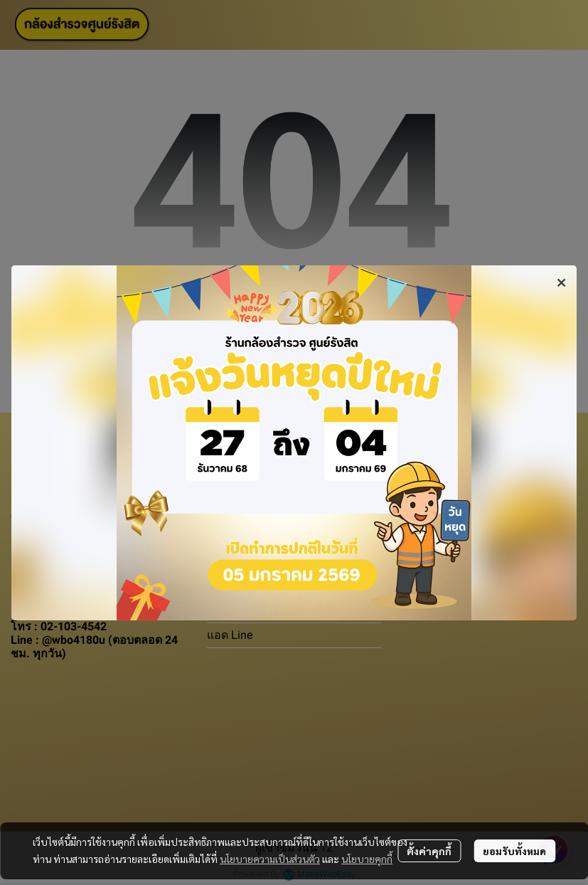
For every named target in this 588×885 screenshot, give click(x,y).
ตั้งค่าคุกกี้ (429, 851)
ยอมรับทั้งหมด (514, 851)
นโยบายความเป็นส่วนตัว (270, 859)
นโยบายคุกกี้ (367, 859)
